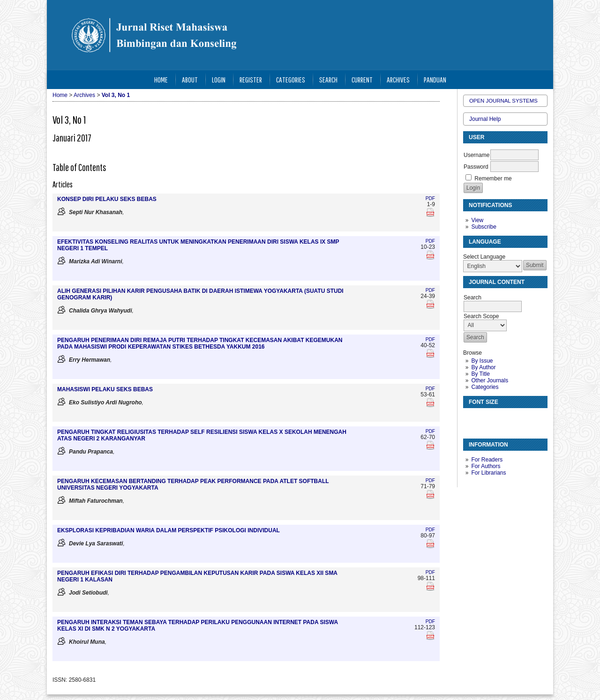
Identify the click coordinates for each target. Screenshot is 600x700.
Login (219, 79)
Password (476, 167)
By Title (480, 374)
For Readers (487, 460)
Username (476, 155)
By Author (483, 367)
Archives (398, 79)
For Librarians (488, 473)
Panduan (435, 79)
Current (362, 79)
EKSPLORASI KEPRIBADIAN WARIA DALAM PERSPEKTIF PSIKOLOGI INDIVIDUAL (169, 530)
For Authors (486, 466)
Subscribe (484, 227)
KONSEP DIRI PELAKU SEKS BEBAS (107, 199)
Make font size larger (502, 419)
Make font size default (487, 419)
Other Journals (490, 380)
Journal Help (485, 119)
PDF (430, 198)
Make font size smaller (472, 419)
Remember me (493, 179)
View (477, 220)
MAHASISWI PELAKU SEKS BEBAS (105, 389)
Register (251, 79)
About (190, 79)
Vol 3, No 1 (116, 95)
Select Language (484, 257)
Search (328, 79)
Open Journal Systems (503, 101)
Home (161, 79)
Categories (485, 387)
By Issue (482, 361)
